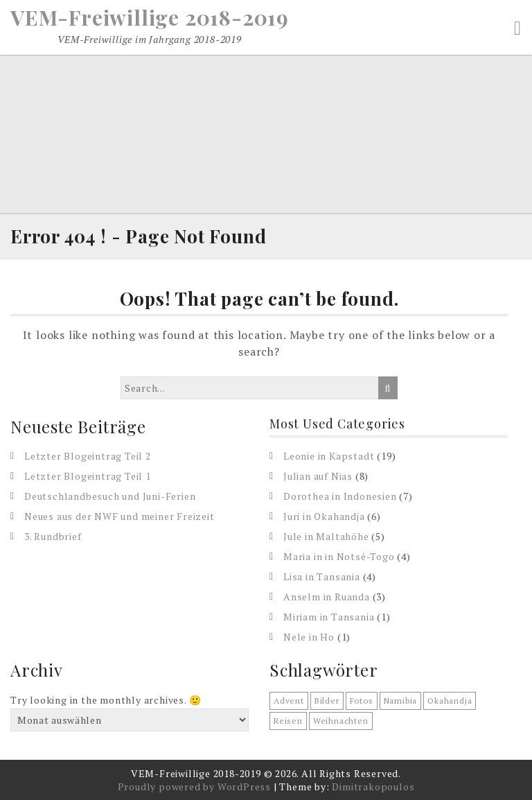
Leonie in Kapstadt (329, 456)
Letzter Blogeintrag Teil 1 (88, 476)
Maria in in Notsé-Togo (339, 556)
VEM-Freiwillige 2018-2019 (150, 17)
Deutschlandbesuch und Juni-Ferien (110, 496)
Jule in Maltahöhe (326, 536)
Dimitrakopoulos (373, 786)
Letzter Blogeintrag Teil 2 (88, 456)
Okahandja (450, 701)
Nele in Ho (309, 637)
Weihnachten (341, 721)
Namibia (401, 701)
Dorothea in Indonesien (340, 496)
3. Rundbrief (53, 536)
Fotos (362, 701)
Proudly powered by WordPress (194, 786)
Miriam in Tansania (329, 617)
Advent (289, 701)
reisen (288, 721)
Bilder (327, 701)
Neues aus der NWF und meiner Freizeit (119, 516)
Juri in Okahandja (324, 516)
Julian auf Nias (318, 476)
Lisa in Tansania (322, 576)
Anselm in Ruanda (327, 597)
